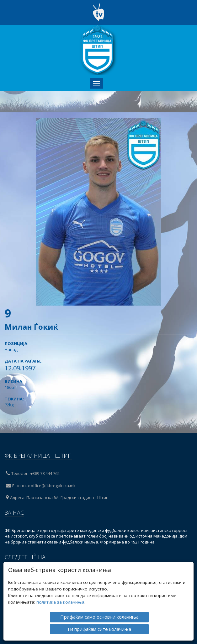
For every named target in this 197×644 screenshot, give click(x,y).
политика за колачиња (60, 602)
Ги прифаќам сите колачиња (99, 628)
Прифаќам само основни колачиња (99, 616)
